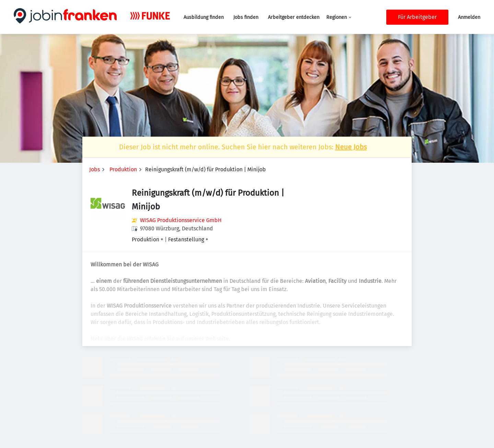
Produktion (123, 169)
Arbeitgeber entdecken (294, 17)
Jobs (95, 169)
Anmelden (469, 17)
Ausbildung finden (204, 17)
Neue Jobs (351, 147)
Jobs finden (246, 17)
